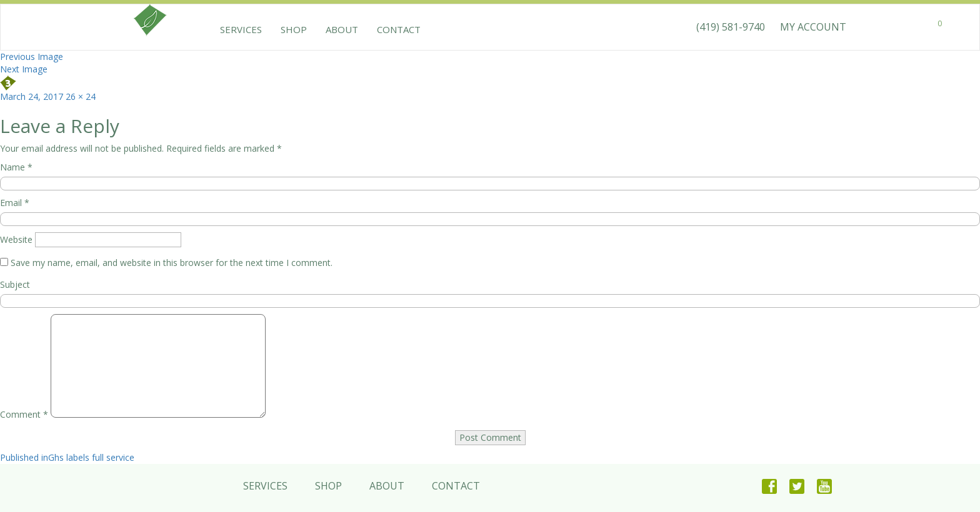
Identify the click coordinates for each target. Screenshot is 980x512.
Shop (294, 29)
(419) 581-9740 (731, 27)
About (342, 29)
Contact (399, 29)
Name (16, 167)
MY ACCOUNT (813, 27)
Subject (15, 284)
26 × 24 (81, 96)
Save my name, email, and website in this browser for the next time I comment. (172, 263)
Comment (24, 414)
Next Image (24, 69)
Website (16, 239)
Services (241, 29)
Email (15, 203)
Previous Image (32, 57)
